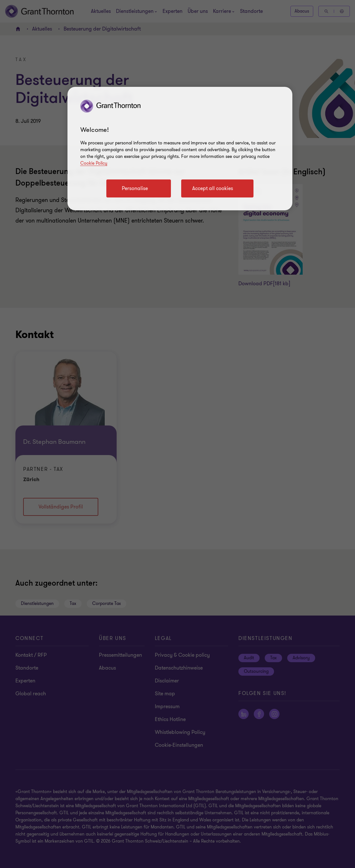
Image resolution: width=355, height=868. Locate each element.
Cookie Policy (94, 163)
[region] (180, 149)
